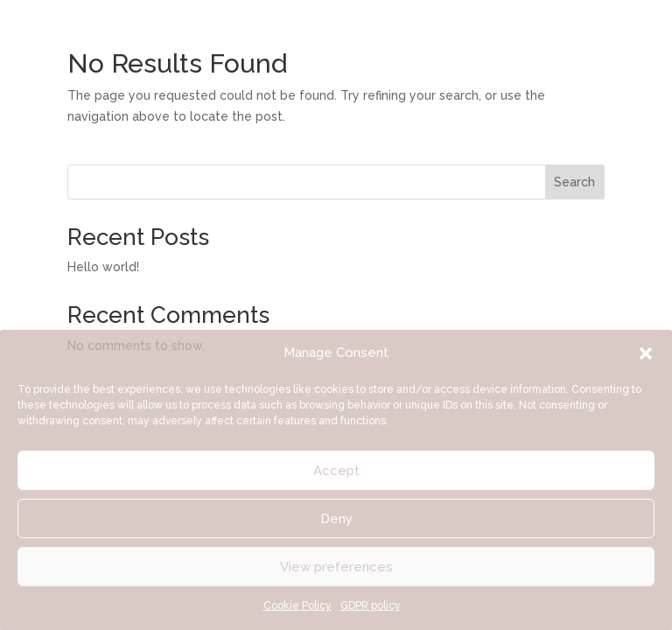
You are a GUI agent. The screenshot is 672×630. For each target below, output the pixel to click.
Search (574, 182)
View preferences (336, 567)
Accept (336, 471)
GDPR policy (371, 605)
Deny (336, 519)
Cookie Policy (297, 605)
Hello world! (103, 267)
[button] (646, 353)
